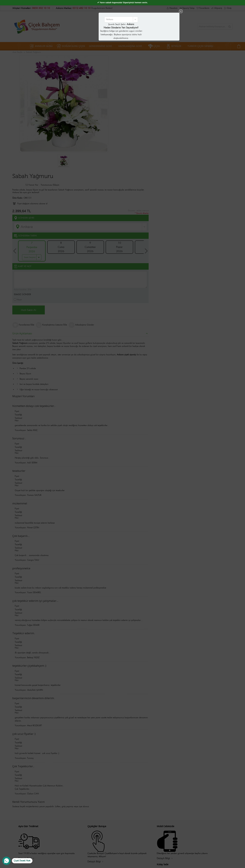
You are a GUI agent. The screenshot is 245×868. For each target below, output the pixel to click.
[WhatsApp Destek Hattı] (17, 861)
